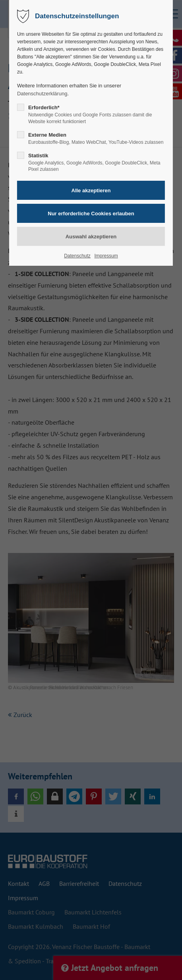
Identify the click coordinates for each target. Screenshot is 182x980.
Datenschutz (77, 256)
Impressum (106, 256)
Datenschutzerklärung (42, 94)
